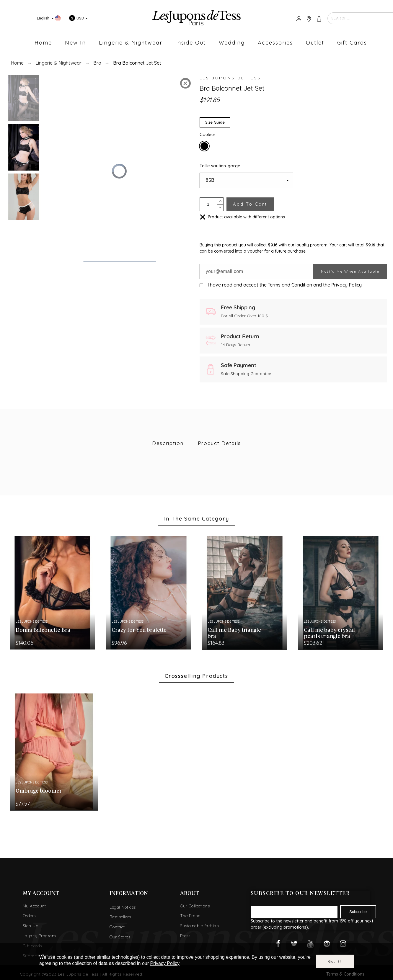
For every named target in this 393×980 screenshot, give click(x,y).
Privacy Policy (346, 285)
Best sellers (120, 917)
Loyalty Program (39, 936)
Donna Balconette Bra (43, 630)
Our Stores (120, 937)
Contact (117, 927)
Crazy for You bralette (139, 630)
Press (185, 936)
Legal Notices (123, 907)
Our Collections (195, 906)
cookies (65, 957)
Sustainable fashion (200, 926)
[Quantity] (208, 204)
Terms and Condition (290, 285)
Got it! (335, 961)
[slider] (119, 262)
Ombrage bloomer (39, 791)
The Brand (190, 916)
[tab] (168, 443)
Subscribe (358, 912)
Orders (29, 916)
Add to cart (250, 204)
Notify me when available (350, 271)
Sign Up (31, 926)
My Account (34, 906)
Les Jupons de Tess (230, 78)
